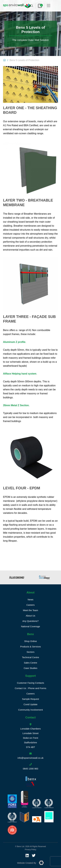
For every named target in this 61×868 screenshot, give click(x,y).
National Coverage (30, 626)
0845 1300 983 (30, 769)
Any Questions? (31, 621)
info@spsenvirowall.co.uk (30, 758)
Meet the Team (30, 610)
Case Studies (30, 668)
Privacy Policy (30, 850)
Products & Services (30, 647)
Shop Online (30, 641)
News (31, 599)
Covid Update (30, 704)
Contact (30, 717)
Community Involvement (30, 710)
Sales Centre (30, 663)
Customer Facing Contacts (31, 683)
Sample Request (30, 699)
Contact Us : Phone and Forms (31, 688)
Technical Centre (31, 657)
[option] (17, 577)
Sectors (30, 652)
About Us (31, 616)
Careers (30, 605)
